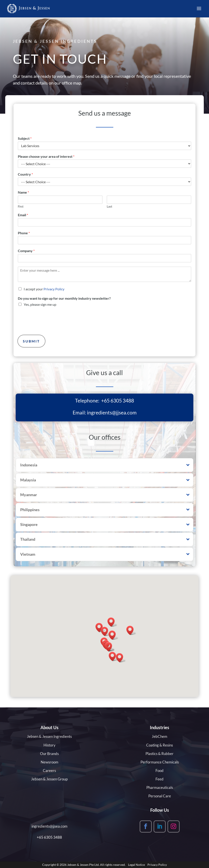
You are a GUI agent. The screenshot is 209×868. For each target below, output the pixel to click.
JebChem (160, 736)
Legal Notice (136, 865)
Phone (24, 233)
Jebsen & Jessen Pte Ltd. (83, 865)
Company (26, 251)
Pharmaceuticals (160, 787)
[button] (106, 631)
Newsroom (49, 762)
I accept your (44, 289)
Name (23, 192)
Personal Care (160, 796)
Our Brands (49, 754)
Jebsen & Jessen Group (49, 779)
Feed (160, 779)
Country (25, 174)
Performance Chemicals (160, 762)
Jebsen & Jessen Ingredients (49, 736)
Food (160, 771)
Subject (25, 138)
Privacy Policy (54, 289)
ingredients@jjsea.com (112, 412)
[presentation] (51, 328)
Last (110, 206)
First (21, 206)
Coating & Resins (160, 745)
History (49, 745)
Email (23, 215)
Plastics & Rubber (160, 754)
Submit (31, 341)
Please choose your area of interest (46, 156)
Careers (49, 771)
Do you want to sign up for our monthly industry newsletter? (64, 298)
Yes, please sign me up (40, 304)
